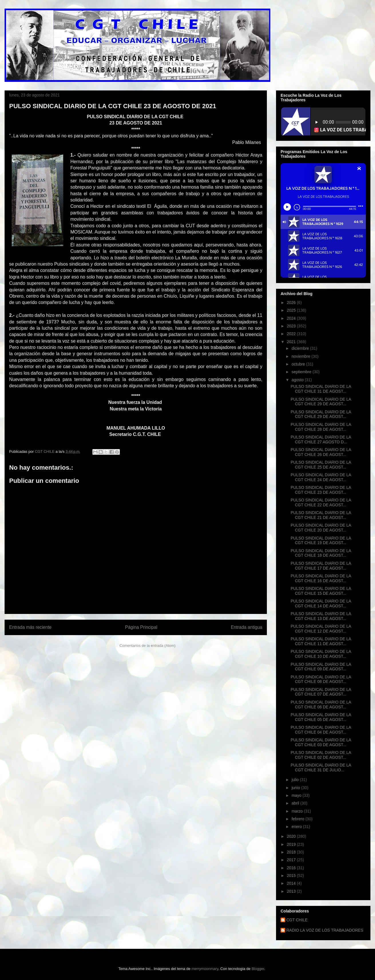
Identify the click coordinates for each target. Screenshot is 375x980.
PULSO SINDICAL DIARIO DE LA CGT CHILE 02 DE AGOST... (321, 755)
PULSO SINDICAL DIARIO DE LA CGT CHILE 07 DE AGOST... (321, 692)
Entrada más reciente (30, 627)
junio (296, 788)
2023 (292, 326)
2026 (292, 303)
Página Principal (141, 627)
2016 (292, 868)
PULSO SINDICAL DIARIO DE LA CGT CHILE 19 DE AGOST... (321, 541)
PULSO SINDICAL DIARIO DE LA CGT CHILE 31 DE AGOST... (321, 389)
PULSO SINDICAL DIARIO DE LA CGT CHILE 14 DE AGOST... (321, 603)
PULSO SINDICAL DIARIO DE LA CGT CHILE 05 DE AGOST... (321, 717)
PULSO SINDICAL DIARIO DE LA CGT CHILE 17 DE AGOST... (321, 566)
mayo (297, 795)
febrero (298, 819)
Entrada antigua (247, 627)
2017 (292, 860)
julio (296, 780)
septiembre (302, 372)
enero (297, 827)
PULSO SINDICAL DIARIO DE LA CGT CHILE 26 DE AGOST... (321, 452)
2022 (292, 334)
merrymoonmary (205, 969)
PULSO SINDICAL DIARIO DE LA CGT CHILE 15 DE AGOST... (321, 591)
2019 (292, 844)
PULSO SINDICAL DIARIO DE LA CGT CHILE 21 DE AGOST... (321, 515)
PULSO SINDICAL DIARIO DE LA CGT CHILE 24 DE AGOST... (321, 477)
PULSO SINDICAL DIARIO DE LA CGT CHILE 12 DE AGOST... (321, 629)
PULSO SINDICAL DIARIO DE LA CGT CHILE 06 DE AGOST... (321, 705)
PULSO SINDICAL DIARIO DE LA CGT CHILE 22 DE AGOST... (321, 502)
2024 (292, 318)
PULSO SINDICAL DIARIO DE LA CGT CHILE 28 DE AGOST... (321, 427)
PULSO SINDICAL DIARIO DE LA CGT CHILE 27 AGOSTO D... (321, 439)
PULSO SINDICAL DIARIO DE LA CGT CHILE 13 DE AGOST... (321, 616)
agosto (298, 380)
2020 (292, 836)
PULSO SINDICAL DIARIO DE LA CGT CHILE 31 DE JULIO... (321, 767)
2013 (292, 891)
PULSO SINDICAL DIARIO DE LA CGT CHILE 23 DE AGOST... (321, 490)
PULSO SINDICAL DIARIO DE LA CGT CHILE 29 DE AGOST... (321, 402)
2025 (292, 310)
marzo (298, 811)
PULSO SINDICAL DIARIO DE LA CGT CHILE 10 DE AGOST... (321, 654)
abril (296, 803)
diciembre (301, 348)
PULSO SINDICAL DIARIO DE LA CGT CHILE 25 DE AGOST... (321, 465)
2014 (292, 883)
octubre (299, 364)
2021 (292, 342)
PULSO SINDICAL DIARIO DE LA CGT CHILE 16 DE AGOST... (321, 578)
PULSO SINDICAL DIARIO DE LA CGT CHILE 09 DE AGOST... (321, 667)
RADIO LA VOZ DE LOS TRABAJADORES (325, 930)
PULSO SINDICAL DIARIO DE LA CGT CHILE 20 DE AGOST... (321, 528)
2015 (292, 876)
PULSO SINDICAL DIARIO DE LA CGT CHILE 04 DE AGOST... (321, 730)
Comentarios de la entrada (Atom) (148, 646)
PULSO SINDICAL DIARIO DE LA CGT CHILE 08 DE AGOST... (321, 679)
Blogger (258, 969)
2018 (292, 852)
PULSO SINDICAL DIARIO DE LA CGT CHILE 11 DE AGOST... (321, 641)
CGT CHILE (297, 920)
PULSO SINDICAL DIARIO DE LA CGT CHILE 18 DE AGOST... (321, 553)
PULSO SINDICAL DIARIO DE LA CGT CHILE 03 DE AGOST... (321, 742)
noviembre (301, 356)
